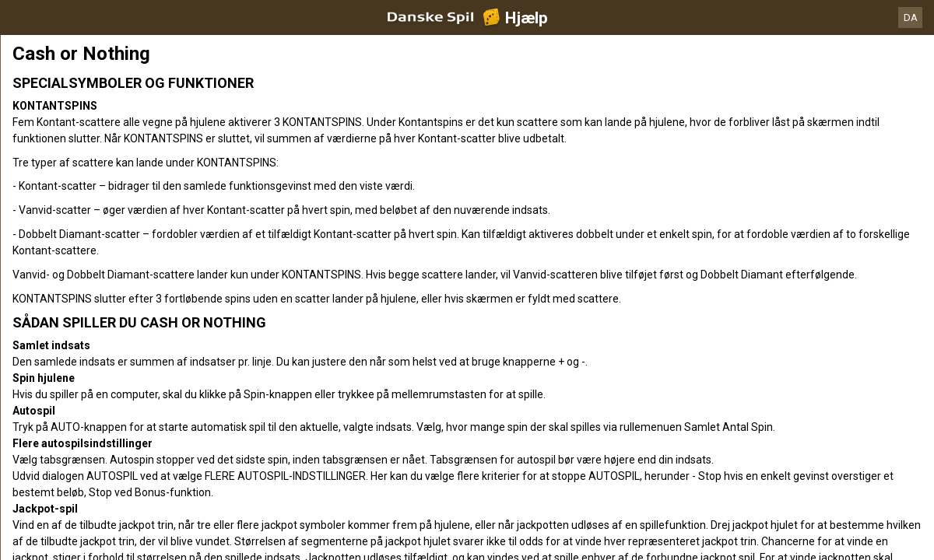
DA (911, 17)
